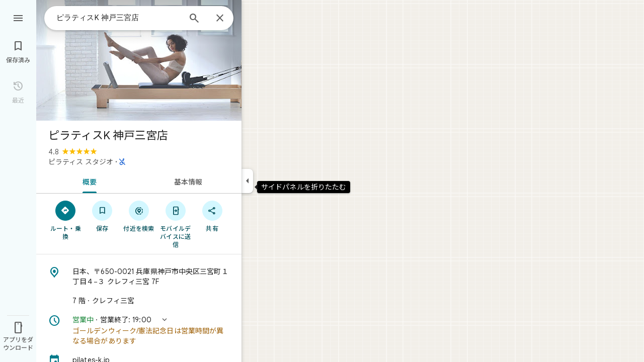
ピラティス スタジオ (81, 162)
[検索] (194, 19)
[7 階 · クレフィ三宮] (139, 301)
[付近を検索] (139, 216)
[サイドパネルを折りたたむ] (247, 181)
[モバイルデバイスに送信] (175, 224)
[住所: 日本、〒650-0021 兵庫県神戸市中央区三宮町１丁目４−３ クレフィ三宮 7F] (139, 277)
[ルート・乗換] (66, 220)
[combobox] (118, 18)
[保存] (102, 216)
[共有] (212, 216)
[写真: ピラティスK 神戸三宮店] (139, 60)
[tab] (88, 181)
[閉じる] (220, 19)
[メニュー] (18, 17)
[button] (139, 330)
